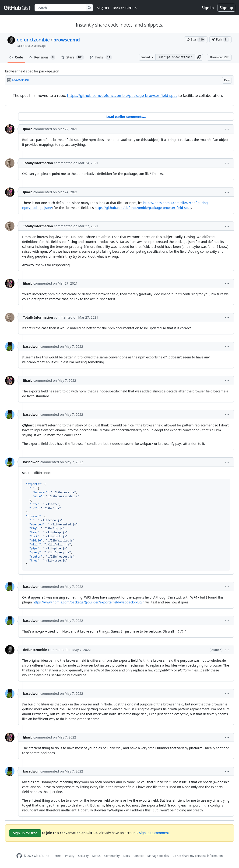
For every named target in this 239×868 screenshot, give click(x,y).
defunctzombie (33, 40)
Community (112, 856)
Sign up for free (25, 833)
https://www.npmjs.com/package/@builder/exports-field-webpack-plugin (89, 602)
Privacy (70, 856)
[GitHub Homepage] (19, 856)
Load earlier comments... (126, 117)
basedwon (31, 346)
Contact (139, 856)
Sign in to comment (154, 833)
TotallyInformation (38, 163)
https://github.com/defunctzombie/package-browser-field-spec (122, 95)
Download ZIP (219, 57)
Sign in (208, 8)
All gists (103, 8)
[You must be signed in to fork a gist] (220, 40)
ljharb (28, 129)
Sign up (226, 8)
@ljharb (28, 425)
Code (16, 57)
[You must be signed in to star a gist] (196, 40)
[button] (199, 57)
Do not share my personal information (198, 856)
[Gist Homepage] (17, 8)
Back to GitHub (125, 8)
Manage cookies (158, 856)
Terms (57, 856)
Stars (73, 57)
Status (97, 856)
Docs (127, 856)
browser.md (67, 40)
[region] (119, 96)
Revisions (42, 57)
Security (83, 856)
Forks (101, 57)
